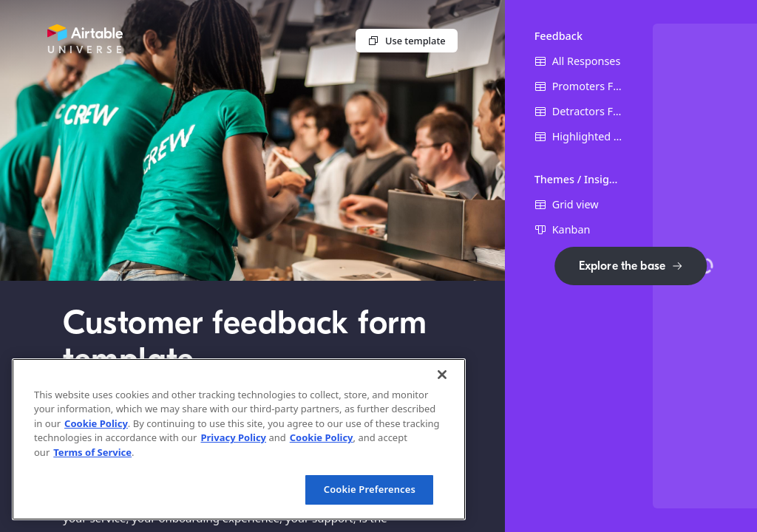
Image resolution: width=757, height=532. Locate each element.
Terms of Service (92, 452)
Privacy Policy (233, 437)
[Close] (442, 375)
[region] (239, 439)
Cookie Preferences (370, 489)
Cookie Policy (96, 423)
